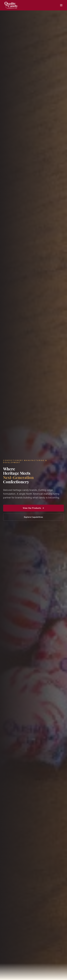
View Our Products (33, 508)
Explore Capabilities (34, 517)
